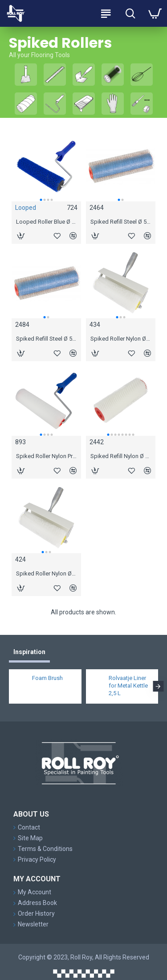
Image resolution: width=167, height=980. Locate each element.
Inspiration (29, 652)
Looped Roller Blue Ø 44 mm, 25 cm (46, 222)
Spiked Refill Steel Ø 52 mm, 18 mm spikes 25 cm (46, 339)
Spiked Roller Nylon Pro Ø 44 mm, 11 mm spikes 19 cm (46, 456)
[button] (41, 200)
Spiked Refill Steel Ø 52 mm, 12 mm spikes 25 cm (121, 222)
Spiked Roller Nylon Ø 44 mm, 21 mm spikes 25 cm (121, 339)
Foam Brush (47, 678)
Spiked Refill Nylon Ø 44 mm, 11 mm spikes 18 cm (121, 456)
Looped (26, 208)
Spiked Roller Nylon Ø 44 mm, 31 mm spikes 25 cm (46, 573)
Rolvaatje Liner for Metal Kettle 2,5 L (128, 686)
